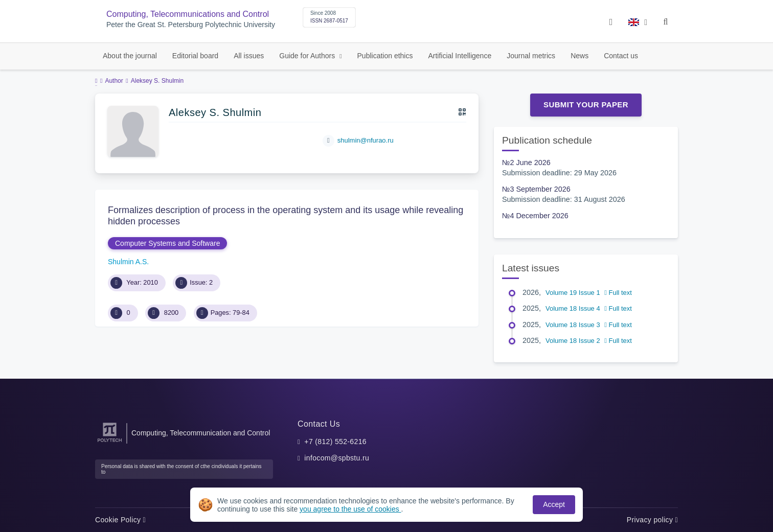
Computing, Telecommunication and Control (201, 433)
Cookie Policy (120, 520)
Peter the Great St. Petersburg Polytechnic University (191, 25)
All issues (249, 56)
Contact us (621, 56)
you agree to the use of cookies (350, 509)
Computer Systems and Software (167, 243)
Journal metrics (531, 56)
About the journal (130, 56)
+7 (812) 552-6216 (335, 442)
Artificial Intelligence (460, 56)
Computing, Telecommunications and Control (188, 14)
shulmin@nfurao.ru (366, 140)
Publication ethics (385, 56)
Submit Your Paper (586, 105)
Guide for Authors (308, 56)
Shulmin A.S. (128, 262)
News (579, 56)
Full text (618, 293)
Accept (554, 504)
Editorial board (195, 56)
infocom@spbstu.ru (337, 458)
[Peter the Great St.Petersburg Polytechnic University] (110, 442)
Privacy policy (652, 520)
